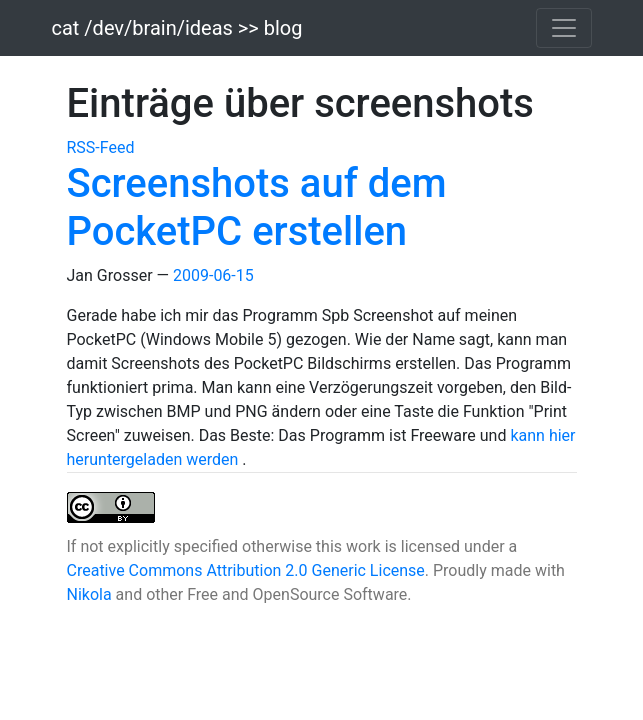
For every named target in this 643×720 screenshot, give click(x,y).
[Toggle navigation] (564, 28)
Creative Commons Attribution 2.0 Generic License (246, 570)
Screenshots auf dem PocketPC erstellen (257, 207)
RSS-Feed (101, 147)
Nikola (89, 594)
